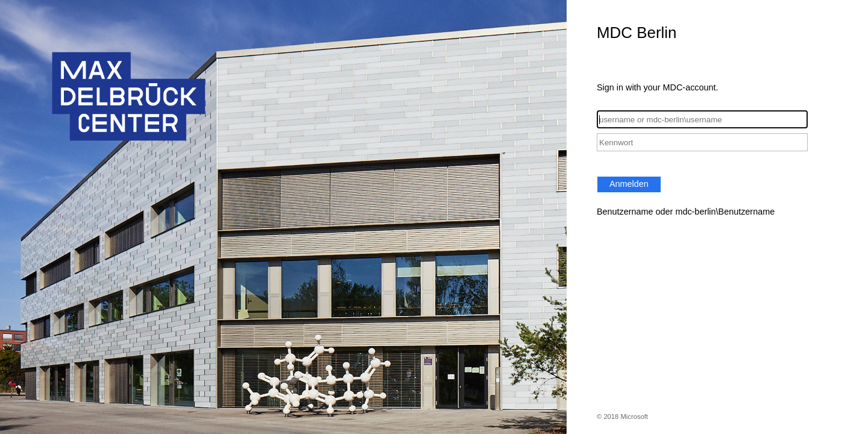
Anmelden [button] (629, 184)
